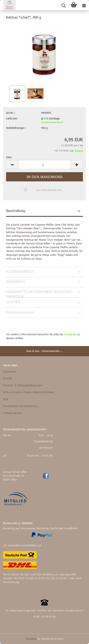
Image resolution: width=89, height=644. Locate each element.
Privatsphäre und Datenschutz (20, 406)
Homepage (70, 334)
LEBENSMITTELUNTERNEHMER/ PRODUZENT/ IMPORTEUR (39, 294)
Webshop (31, 639)
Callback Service (12, 413)
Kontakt (7, 378)
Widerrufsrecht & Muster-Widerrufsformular (29, 392)
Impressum (10, 372)
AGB (6, 399)
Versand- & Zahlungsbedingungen (23, 385)
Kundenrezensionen (20, 312)
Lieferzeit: (12, 118)
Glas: (9, 157)
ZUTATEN (13, 302)
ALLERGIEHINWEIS (20, 271)
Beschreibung (16, 211)
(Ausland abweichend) (52, 122)
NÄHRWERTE (16, 282)
